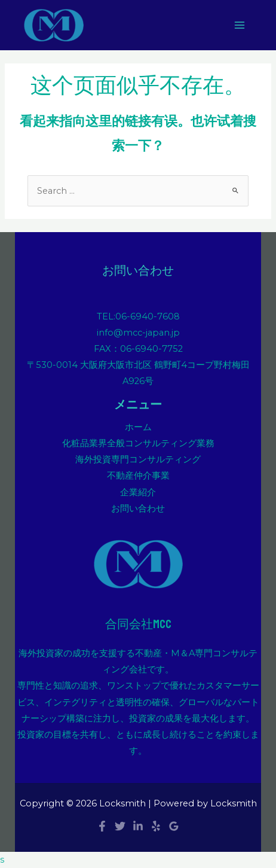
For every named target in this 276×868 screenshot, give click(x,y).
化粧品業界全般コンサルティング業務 (138, 443)
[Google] (174, 826)
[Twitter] (120, 826)
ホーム (138, 427)
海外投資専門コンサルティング (138, 459)
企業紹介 (138, 492)
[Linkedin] (138, 826)
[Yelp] (156, 826)
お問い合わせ (138, 508)
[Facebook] (102, 826)
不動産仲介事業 (138, 476)
